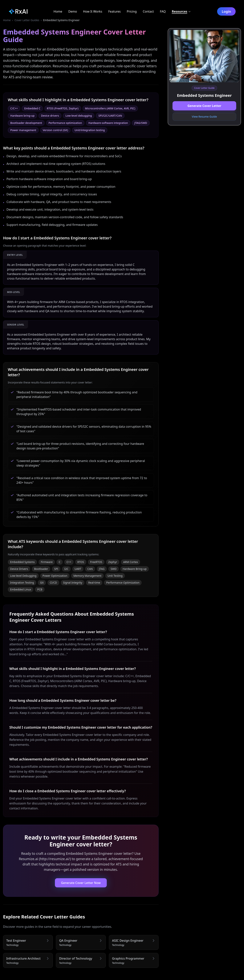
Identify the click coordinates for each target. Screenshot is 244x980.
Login (227, 11)
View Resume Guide (204, 117)
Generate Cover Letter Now (81, 883)
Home (7, 20)
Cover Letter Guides (27, 20)
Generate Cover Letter (204, 106)
